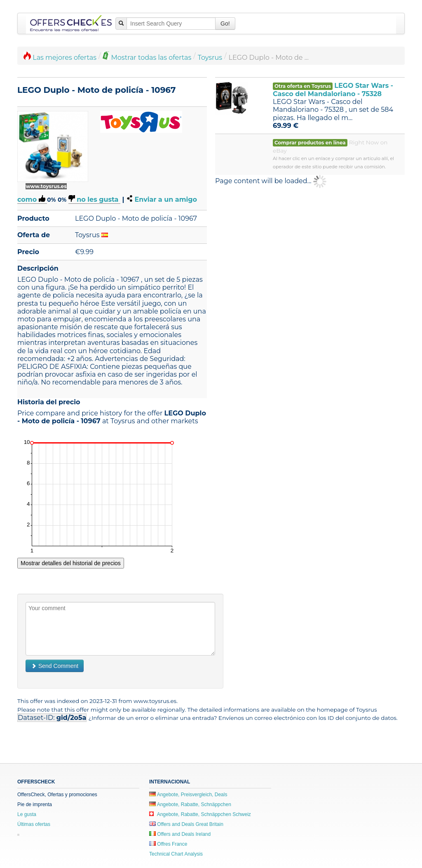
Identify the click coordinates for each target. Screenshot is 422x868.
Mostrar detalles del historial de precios (71, 563)
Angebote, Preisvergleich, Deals (188, 795)
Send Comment (55, 666)
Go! (225, 24)
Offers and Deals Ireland (180, 834)
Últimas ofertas (34, 824)
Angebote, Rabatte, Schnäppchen (190, 804)
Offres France (168, 844)
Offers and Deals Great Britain (186, 824)
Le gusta (27, 814)
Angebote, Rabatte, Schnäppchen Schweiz (200, 814)
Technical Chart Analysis (176, 854)
